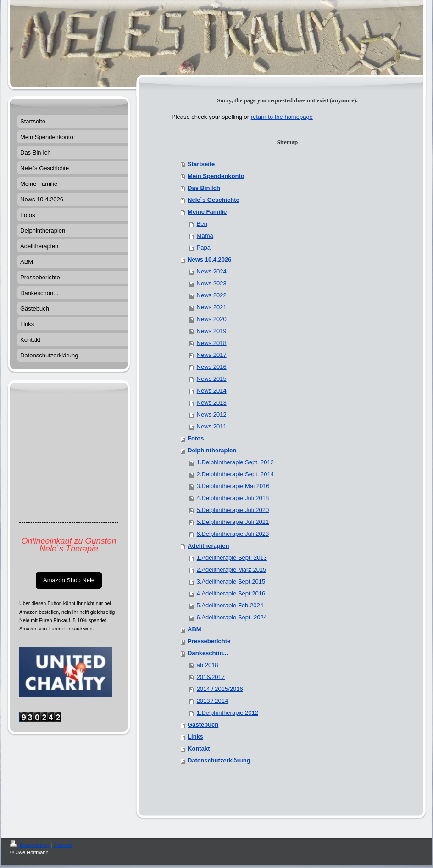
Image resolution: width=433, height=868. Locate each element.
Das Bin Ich (204, 188)
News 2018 (212, 343)
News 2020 (212, 319)
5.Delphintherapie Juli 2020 (233, 510)
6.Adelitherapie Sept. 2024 (232, 617)
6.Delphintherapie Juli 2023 (233, 534)
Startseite (201, 164)
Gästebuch (203, 725)
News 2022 (212, 295)
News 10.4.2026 (209, 259)
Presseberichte (209, 641)
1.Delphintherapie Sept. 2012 (235, 462)
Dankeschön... (208, 653)
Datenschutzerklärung (219, 760)
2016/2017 (211, 677)
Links (195, 737)
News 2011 (212, 426)
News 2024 (212, 271)
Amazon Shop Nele (69, 580)
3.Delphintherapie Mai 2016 (233, 486)
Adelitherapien (208, 546)
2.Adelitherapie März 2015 (232, 570)
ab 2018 (208, 665)
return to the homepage (282, 117)
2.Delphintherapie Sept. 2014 (235, 474)
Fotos (196, 438)
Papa (204, 248)
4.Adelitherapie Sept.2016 (231, 593)
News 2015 (212, 379)
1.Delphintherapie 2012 (228, 713)
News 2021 (212, 307)
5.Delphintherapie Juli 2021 (233, 522)
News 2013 (212, 403)
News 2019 (212, 331)
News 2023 (212, 283)
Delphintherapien (212, 450)
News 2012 (212, 415)
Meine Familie (207, 212)
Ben (202, 224)
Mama (205, 236)
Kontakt (199, 748)
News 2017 (212, 355)
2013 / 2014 (213, 701)
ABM (194, 629)
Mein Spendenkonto (216, 176)
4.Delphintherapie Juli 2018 (233, 498)
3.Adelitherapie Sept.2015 (231, 581)
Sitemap (62, 845)
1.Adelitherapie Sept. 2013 (232, 558)
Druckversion (30, 845)
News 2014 (212, 391)
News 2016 (212, 367)
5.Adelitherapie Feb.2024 (230, 605)
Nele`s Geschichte (214, 200)
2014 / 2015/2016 (220, 689)
